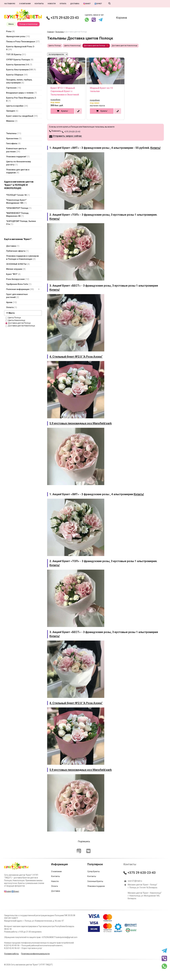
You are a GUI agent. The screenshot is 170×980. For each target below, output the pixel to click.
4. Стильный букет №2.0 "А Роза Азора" (76, 357)
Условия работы (11, 954)
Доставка (75, 4)
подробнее (55, 100)
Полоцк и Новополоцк (28, 24)
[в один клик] (78, 111)
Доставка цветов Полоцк (18, 323)
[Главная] (16, 870)
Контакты (39, 4)
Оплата (63, 4)
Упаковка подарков (96, 886)
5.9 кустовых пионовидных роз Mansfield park (81, 423)
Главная (50, 32)
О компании (25, 4)
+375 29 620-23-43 (63, 18)
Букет (98, 4)
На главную (10, 4)
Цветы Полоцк (13, 318)
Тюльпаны (60, 32)
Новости (52, 4)
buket (87, 4)
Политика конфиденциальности (35, 954)
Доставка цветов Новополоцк (20, 326)
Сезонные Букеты (95, 881)
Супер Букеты (93, 871)
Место (12, 313)
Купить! (64, 111)
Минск (11, 24)
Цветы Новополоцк (15, 320)
